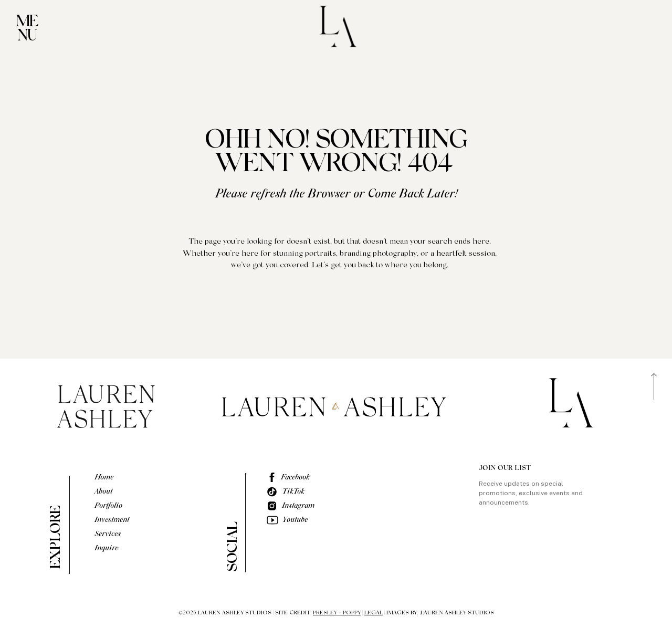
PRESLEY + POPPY (337, 613)
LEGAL (374, 613)
